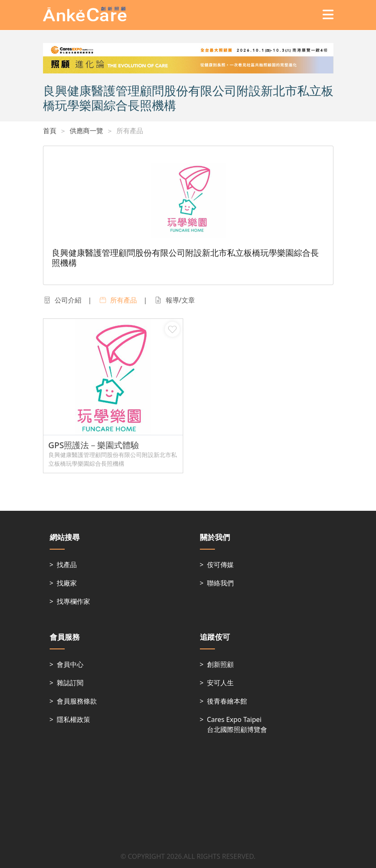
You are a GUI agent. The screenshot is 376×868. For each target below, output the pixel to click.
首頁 (50, 131)
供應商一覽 (86, 131)
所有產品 (130, 131)
